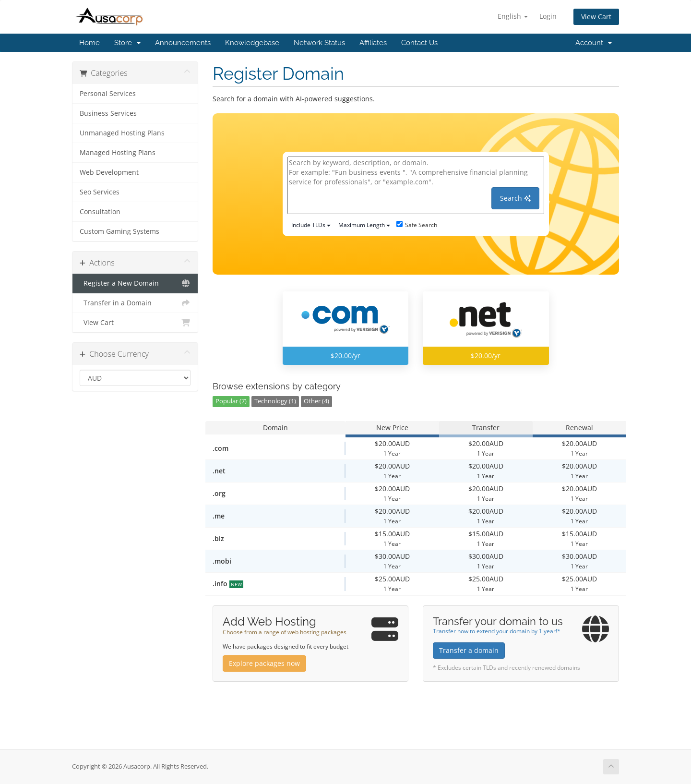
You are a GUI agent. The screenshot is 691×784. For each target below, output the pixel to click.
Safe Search (417, 225)
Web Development (109, 172)
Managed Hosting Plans (118, 153)
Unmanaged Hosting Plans (122, 133)
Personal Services (108, 94)
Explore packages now (264, 663)
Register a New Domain (135, 283)
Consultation (100, 212)
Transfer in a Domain (135, 303)
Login (548, 16)
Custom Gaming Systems (119, 231)
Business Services (108, 113)
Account (594, 43)
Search (515, 198)
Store (127, 43)
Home (89, 43)
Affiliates (373, 43)
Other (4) (316, 401)
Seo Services (100, 192)
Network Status (319, 43)
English (513, 16)
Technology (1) (275, 401)
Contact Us (419, 43)
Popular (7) (231, 401)
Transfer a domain (469, 650)
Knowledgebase (252, 43)
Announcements (183, 43)
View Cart (596, 17)
